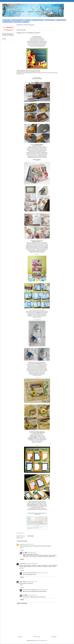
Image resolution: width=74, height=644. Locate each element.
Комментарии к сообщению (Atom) (40, 641)
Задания (22, 538)
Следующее (20, 637)
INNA (37, 377)
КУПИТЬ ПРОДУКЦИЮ (50, 20)
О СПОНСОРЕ (28, 20)
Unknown (22, 544)
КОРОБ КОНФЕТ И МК (8, 22)
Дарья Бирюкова (23, 582)
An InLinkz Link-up (20, 533)
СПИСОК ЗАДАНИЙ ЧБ (61, 20)
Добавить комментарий (22, 603)
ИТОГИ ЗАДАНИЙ (17, 22)
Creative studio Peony (37, 319)
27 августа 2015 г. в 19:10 (43, 573)
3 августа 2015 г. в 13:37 (32, 552)
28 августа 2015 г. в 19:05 (32, 595)
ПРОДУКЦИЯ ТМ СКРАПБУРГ (38, 20)
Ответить (21, 548)
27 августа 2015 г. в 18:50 (32, 564)
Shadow (37, 446)
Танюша (37, 81)
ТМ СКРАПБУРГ (37, 514)
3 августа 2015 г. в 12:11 (29, 544)
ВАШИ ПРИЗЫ (26, 22)
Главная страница (7, 20)
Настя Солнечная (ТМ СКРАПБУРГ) (30, 573)
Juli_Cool (37, 254)
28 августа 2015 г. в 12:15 (43, 590)
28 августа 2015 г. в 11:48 (32, 582)
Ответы (22, 550)
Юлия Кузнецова (23, 564)
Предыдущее (54, 637)
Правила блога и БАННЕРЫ (17, 20)
